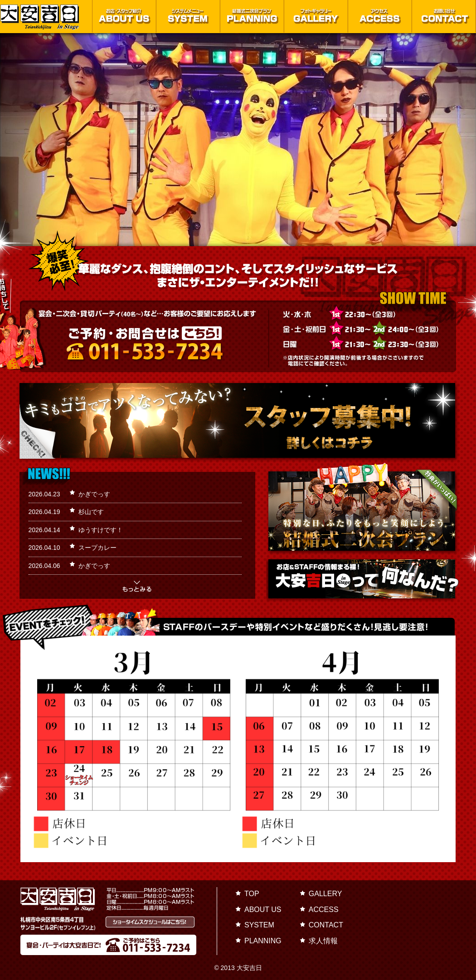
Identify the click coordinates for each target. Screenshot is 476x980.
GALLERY (325, 894)
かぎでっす (94, 494)
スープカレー (97, 548)
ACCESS (324, 910)
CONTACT (326, 925)
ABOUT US (263, 910)
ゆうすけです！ (101, 530)
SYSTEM (259, 925)
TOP (252, 894)
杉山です (91, 512)
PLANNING (263, 941)
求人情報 (323, 941)
